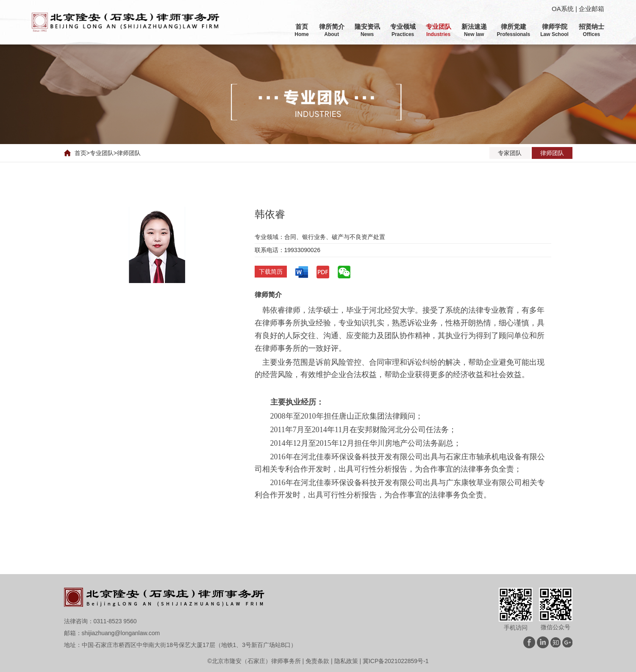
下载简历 (271, 272)
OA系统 (563, 9)
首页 (81, 153)
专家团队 (510, 153)
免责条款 (317, 661)
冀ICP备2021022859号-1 (396, 661)
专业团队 (102, 153)
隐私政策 (346, 661)
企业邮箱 (592, 9)
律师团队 (129, 153)
